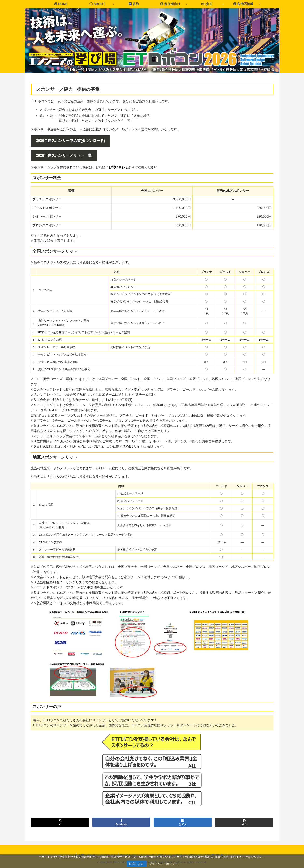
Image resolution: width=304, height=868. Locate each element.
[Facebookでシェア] (121, 822)
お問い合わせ (118, 167)
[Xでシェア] (60, 822)
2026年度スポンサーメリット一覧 (64, 155)
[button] (244, 822)
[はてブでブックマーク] (183, 822)
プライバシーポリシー (163, 864)
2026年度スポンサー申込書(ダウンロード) (70, 141)
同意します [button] (136, 864)
